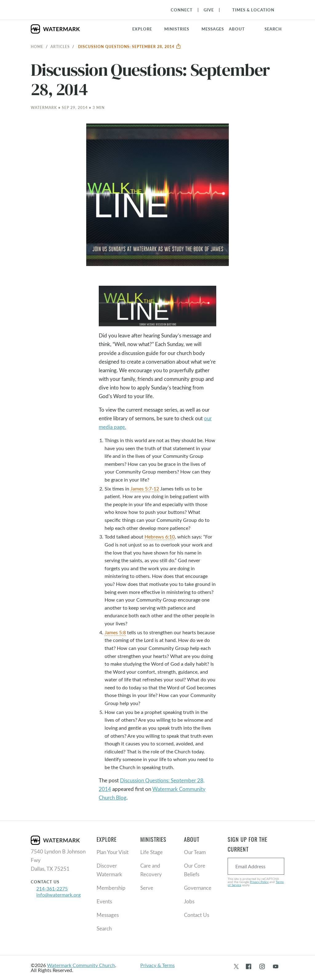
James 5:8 (115, 632)
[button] (180, 29)
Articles (60, 46)
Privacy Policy (259, 882)
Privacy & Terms (157, 965)
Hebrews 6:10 (160, 536)
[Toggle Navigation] (250, 10)
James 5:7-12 (145, 488)
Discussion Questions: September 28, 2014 (130, 46)
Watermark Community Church (81, 965)
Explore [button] (142, 29)
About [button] (237, 29)
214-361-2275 (52, 888)
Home (37, 46)
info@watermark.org (58, 895)
